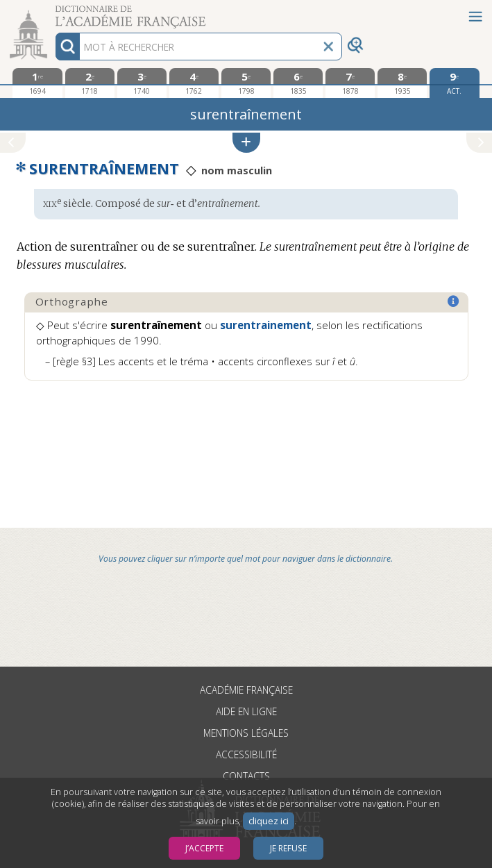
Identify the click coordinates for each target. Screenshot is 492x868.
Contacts (246, 776)
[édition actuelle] (454, 83)
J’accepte (204, 848)
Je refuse (288, 848)
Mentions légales (246, 733)
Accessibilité (246, 754)
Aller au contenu (54, 12)
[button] (246, 143)
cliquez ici (269, 821)
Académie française (246, 690)
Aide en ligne (246, 711)
